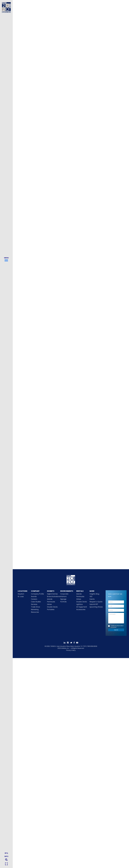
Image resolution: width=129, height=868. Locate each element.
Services (34, 604)
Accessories (81, 610)
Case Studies (36, 602)
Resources (35, 612)
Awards (34, 597)
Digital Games (52, 594)
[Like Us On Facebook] (74, 643)
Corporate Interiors (64, 595)
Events (92, 599)
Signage (63, 599)
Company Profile (37, 594)
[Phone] (116, 610)
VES (91, 597)
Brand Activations (54, 597)
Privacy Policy (71, 650)
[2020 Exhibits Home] (71, 580)
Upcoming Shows (96, 607)
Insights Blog (94, 594)
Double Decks (52, 607)
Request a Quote (96, 602)
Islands (50, 599)
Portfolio (63, 602)
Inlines (49, 604)
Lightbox (80, 604)
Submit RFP (94, 604)
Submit (116, 630)
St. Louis (21, 597)
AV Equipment (82, 607)
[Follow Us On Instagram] (68, 643)
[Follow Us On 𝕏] (71, 643)
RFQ (6, 853)
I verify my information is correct (117, 627)
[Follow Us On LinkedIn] (65, 643)
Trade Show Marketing (36, 608)
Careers (34, 599)
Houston (21, 594)
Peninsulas (51, 602)
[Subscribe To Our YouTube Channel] (77, 643)
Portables (51, 610)
